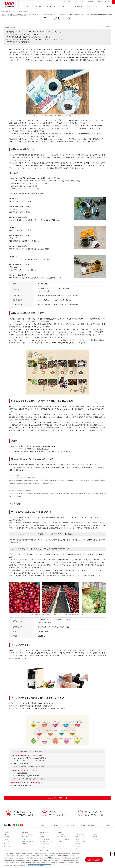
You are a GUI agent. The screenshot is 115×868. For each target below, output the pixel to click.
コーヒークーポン (44, 850)
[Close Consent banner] (112, 854)
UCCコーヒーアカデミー (46, 834)
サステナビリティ (94, 6)
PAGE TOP (109, 825)
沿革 (59, 844)
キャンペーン (67, 6)
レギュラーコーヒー (9, 834)
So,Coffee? (24, 844)
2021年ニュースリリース (23, 11)
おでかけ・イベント (53, 6)
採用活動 (95, 837)
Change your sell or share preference (36, 866)
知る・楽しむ (39, 6)
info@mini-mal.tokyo (25, 785)
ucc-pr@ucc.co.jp (24, 763)
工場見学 (42, 837)
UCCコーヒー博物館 (45, 839)
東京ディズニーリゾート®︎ (46, 841)
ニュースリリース (62, 846)
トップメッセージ (62, 834)
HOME (2, 11)
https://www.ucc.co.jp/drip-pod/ (45, 446)
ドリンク (6, 839)
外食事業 (77, 839)
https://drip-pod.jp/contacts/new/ (29, 776)
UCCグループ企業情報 (11, 11)
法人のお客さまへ (81, 6)
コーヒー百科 (25, 837)
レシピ (23, 839)
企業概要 (60, 841)
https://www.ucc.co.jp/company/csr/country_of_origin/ (53, 452)
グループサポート (79, 848)
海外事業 (77, 846)
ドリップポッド (8, 841)
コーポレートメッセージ (63, 839)
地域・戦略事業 (79, 844)
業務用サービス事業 (80, 837)
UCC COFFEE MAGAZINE (28, 841)
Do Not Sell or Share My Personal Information (40, 864)
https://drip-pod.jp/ (44, 291)
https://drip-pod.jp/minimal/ (47, 296)
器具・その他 (7, 846)
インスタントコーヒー (9, 837)
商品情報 (26, 6)
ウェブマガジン (96, 839)
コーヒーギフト (8, 844)
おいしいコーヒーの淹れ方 (28, 834)
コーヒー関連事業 (79, 834)
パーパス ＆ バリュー (63, 837)
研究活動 (95, 834)
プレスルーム (61, 848)
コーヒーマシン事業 (80, 841)
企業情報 (108, 6)
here (49, 857)
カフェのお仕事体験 (44, 844)
